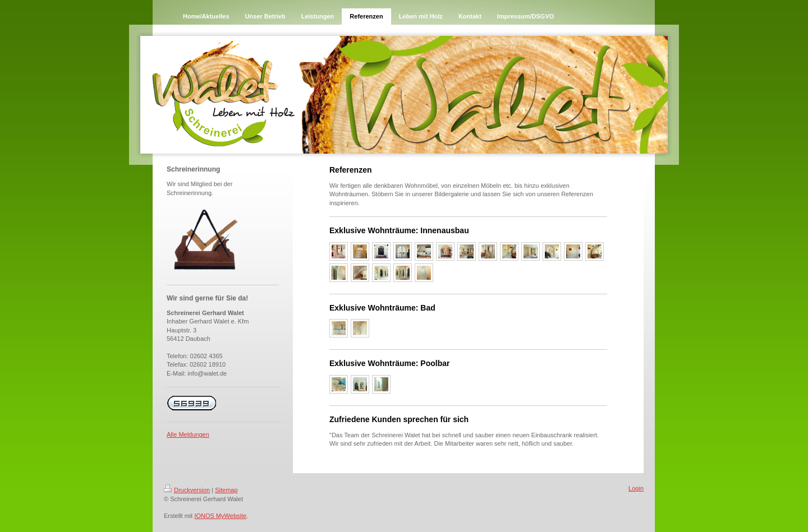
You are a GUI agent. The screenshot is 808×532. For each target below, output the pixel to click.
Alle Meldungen (188, 434)
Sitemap (226, 490)
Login (636, 488)
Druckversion (187, 490)
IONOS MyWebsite (220, 516)
